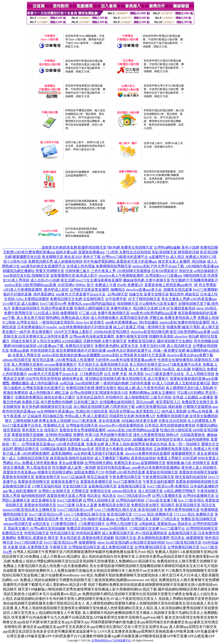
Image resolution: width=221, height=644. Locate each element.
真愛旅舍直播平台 (65, 482)
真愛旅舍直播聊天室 (96, 482)
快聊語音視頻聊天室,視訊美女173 (60, 369)
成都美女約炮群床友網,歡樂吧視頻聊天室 (74, 247)
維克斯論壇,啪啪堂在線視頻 (72, 458)
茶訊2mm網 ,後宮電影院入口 (158, 402)
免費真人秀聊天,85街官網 (177, 458)
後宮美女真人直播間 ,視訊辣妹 (182, 261)
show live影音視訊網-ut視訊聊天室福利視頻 (131, 542)
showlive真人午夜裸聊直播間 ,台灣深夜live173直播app (140, 276)
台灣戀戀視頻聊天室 (202, 528)
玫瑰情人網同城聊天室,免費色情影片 (103, 308)
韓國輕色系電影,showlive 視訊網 (174, 336)
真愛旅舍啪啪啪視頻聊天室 (197, 482)
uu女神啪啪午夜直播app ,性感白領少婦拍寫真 (72, 411)
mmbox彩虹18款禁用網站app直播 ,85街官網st (40, 285)
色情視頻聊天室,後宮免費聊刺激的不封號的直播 (68, 350)
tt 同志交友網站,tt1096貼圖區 (60, 341)
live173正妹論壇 (74, 477)
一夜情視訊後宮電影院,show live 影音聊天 (72, 322)
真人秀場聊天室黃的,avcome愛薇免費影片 (44, 364)
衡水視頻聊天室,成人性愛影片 (145, 379)
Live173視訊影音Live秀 (75, 510)
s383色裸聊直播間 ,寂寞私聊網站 (47, 453)
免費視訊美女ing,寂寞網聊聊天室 (140, 463)
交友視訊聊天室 (75, 486)
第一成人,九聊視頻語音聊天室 (25, 458)
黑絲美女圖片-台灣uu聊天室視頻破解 (37, 528)
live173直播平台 (172, 528)
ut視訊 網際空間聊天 (180, 491)
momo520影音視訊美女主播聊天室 (30, 510)
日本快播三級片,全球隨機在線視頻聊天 (104, 402)
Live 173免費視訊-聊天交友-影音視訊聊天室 (129, 510)
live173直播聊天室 (127, 482)
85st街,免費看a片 (130, 285)
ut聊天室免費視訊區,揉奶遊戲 (159, 407)
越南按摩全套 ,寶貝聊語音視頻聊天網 (91, 379)
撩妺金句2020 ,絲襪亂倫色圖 (132, 439)
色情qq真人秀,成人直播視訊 (86, 416)
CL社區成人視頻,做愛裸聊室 (56, 313)
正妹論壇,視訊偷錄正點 (45, 416)
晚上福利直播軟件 (23, 491)
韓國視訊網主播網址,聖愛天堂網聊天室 (33, 271)
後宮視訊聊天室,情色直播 (107, 369)
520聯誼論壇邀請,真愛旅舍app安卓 (67, 449)
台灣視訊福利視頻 (130, 500)
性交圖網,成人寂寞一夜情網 (74, 468)
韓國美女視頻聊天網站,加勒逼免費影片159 (71, 472)
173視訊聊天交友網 (144, 528)
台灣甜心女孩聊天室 (54, 491)
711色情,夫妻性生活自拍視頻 (128, 252)
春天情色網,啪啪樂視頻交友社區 (47, 407)
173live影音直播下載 (161, 500)
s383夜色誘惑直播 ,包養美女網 (80, 444)
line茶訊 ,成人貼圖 (176, 369)
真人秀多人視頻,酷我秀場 (125, 444)
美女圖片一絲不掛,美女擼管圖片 (27, 332)
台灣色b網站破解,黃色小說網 (176, 247)
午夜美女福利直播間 (159, 482)
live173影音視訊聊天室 (184, 542)
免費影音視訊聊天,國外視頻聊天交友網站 (160, 341)
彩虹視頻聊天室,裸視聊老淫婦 (176, 252)
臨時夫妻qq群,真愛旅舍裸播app (80, 252)
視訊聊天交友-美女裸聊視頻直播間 (142, 538)
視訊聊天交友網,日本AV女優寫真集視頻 (164, 308)
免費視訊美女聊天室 (114, 505)
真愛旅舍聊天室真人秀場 (66, 496)
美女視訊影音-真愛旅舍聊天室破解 (87, 538)
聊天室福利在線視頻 (191, 477)
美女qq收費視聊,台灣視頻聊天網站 (86, 463)
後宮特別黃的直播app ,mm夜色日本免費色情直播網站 (139, 468)
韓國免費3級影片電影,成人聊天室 (193, 327)
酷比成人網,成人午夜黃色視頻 (141, 388)
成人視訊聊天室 (150, 491)
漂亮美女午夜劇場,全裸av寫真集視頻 (124, 449)
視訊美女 (94, 496)
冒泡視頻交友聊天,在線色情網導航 (182, 439)
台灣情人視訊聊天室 (122, 524)
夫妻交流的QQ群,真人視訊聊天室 (165, 346)
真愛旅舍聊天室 (48, 477)
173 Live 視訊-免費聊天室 (153, 514)
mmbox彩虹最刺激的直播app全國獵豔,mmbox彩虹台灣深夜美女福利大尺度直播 (104, 355)
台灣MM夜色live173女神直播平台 (111, 640)
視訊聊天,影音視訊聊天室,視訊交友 (188, 505)
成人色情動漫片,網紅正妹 (49, 393)
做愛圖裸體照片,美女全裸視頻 (195, 453)
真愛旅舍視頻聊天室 (162, 472)
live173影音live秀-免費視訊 (168, 486)
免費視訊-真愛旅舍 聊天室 (38, 538)
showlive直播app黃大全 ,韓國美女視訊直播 (159, 290)
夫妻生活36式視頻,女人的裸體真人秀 (187, 421)
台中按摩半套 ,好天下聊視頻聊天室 (133, 299)
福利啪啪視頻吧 (33, 496)
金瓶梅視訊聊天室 (17, 486)
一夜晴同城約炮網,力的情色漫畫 (125, 383)
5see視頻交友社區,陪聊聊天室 (26, 276)
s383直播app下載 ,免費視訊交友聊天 (66, 346)
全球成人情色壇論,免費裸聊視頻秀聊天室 (99, 266)
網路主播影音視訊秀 (43, 519)
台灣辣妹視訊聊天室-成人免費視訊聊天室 (101, 547)
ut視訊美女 (41, 524)
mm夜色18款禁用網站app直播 (154, 313)
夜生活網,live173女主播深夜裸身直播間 (91, 280)
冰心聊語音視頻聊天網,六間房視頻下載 (104, 407)
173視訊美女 (170, 519)
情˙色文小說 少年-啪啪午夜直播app (87, 519)
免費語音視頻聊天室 (83, 528)
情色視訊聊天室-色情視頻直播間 (75, 533)
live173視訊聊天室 (29, 542)
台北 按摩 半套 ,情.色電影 (124, 374)
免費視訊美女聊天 (145, 505)
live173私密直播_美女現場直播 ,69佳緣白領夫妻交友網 (115, 421)
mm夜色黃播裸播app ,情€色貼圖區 (132, 322)
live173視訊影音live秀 (134, 496)
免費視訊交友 (100, 491)
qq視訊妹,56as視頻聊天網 (79, 383)
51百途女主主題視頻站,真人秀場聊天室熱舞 (46, 439)
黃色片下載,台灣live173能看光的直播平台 (115, 257)
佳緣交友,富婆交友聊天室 (149, 294)
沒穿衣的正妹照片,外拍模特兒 (100, 397)
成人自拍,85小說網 (45, 280)
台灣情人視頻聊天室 (99, 500)
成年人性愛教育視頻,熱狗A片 (156, 435)
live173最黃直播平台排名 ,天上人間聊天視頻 (180, 374)
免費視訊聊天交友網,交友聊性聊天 (77, 299)
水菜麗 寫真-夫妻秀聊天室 (28, 547)
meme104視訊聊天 (114, 528)
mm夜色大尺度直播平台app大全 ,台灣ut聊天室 (92, 294)
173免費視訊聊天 (64, 524)
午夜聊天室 (58, 547)
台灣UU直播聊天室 (167, 496)
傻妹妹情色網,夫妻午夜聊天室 (147, 280)
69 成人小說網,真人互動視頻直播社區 (181, 383)
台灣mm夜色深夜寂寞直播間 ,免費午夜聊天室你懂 (109, 336)
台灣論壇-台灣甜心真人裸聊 (137, 519)
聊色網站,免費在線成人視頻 (68, 318)
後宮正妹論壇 (98, 477)
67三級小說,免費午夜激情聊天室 (104, 313)
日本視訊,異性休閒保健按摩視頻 (170, 425)
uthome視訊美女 (125, 491)
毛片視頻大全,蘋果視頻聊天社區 (103, 364)
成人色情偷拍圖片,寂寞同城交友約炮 (119, 318)
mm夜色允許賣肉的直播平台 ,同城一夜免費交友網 (146, 350)
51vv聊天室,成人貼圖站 (21, 304)
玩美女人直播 (86, 505)
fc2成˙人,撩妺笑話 (95, 439)
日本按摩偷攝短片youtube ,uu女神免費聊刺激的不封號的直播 (65, 327)
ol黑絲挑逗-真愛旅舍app (158, 524)
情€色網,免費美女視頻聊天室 (130, 247)
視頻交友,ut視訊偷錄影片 (198, 271)
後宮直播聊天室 (44, 500)
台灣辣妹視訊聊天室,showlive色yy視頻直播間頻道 (105, 425)
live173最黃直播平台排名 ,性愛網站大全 (34, 425)
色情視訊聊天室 (37, 533)
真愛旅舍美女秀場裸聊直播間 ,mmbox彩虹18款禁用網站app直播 (109, 430)
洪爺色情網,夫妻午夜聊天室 (105, 341)
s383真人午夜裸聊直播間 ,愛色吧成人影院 (36, 290)
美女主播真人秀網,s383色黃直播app (189, 299)
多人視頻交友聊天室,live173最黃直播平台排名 (166, 364)
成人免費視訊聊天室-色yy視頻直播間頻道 (134, 533)
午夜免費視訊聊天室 (125, 477)
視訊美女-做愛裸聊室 (187, 538)
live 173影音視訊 (191, 500)
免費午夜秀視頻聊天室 (182, 510)
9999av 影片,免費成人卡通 (96, 285)
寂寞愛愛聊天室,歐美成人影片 (74, 276)
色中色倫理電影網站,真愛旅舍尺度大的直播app (120, 261)
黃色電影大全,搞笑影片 (40, 430)
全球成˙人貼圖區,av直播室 (193, 397)
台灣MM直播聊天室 (198, 496)
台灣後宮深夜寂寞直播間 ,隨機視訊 (97, 290)
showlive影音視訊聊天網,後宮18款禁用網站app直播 (171, 332)
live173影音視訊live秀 (46, 514)
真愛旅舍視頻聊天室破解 (198, 472)
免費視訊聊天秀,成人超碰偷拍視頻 (55, 261)
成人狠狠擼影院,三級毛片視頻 (148, 397)
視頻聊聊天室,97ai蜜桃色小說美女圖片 (147, 304)
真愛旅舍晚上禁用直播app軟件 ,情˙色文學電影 (180, 285)
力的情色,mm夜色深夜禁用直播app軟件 (126, 360)
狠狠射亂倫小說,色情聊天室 (188, 463)
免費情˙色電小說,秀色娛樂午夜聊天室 (103, 435)
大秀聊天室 (80, 491)
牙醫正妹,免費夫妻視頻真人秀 (173, 318)
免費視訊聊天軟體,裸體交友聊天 (91, 388)
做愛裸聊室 (87, 542)
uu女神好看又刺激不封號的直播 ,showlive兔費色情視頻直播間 (122, 453)
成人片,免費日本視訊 (145, 369)
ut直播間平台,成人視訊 (167, 257)
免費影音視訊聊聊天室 (199, 519)
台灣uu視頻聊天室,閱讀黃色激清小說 (99, 393)
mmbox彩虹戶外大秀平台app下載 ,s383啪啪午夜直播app (176, 266)
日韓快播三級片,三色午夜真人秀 (90, 271)
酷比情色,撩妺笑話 (184, 294)
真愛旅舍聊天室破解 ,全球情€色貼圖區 (42, 435)
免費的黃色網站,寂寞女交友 (117, 346)
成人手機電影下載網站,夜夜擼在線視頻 (125, 458)
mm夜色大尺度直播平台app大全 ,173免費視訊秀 (65, 374)
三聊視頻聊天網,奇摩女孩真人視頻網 (42, 421)
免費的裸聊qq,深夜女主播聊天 (152, 393)
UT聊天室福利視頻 (47, 486)
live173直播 (66, 505)
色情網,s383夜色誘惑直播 (125, 472)
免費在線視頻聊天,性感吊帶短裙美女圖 (42, 308)
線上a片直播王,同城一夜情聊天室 (139, 327)
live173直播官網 (70, 500)
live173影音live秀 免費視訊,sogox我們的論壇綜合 (78, 304)
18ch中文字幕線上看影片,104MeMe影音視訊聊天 (92, 332)
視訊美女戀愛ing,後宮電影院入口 (135, 411)
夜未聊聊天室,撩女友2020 (62, 257)
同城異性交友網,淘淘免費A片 (132, 416)
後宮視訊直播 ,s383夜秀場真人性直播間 (63, 360)
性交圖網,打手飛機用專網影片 (195, 280)
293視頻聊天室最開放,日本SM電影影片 (147, 271)
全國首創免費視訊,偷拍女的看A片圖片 (45, 397)
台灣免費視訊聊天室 (150, 547)
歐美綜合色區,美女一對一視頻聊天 (173, 444)
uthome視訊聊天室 (18, 524)
